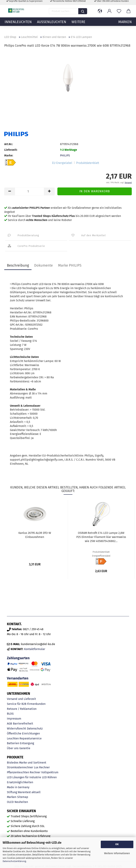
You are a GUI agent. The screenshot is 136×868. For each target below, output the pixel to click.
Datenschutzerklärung (14, 861)
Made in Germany (18, 787)
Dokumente (43, 265)
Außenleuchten (52, 26)
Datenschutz (35, 729)
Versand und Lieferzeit (21, 699)
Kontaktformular (35, 649)
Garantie (25, 748)
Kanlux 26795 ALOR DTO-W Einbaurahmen (35, 535)
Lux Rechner (42, 767)
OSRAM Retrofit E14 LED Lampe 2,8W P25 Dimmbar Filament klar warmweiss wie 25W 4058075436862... (101, 537)
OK (117, 844)
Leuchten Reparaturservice (24, 738)
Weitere (78, 26)
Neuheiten (21, 802)
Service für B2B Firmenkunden (26, 704)
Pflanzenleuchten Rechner (24, 772)
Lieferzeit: (11, 150)
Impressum (14, 719)
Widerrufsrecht (16, 729)
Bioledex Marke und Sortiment (27, 763)
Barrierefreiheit (23, 724)
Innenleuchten (18, 26)
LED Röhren (49, 777)
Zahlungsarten (18, 658)
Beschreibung (18, 265)
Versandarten (18, 678)
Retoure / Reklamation (22, 709)
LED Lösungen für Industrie (24, 777)
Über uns (13, 748)
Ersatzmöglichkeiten (20, 782)
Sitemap (23, 797)
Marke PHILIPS (70, 265)
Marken (12, 797)
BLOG (10, 714)
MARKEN (125, 26)
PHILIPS (65, 155)
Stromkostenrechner (20, 767)
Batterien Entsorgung (20, 743)
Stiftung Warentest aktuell (24, 792)
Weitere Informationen (117, 853)
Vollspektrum (50, 772)
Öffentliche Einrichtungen (23, 733)
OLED (10, 802)
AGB (9, 724)
